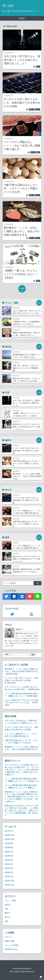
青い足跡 (8, 6)
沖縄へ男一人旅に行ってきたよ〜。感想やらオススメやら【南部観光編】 (26, 368)
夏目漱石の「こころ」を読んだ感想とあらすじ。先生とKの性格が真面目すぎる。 (22, 231)
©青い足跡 (14, 972)
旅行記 (7, 905)
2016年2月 (9, 872)
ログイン (8, 937)
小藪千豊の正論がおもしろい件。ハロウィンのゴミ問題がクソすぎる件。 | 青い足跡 (22, 799)
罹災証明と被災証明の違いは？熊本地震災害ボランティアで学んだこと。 (26, 572)
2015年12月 (10, 881)
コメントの (11, 945)
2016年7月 (9, 852)
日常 (38, 67)
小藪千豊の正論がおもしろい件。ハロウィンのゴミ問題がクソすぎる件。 (21, 188)
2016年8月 (9, 848)
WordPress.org (11, 949)
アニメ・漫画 (10, 901)
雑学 (38, 152)
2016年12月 (10, 835)
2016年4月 (9, 864)
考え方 (38, 109)
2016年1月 (9, 877)
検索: (7, 654)
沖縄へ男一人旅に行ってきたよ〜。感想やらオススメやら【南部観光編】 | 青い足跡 (22, 810)
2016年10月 (10, 839)
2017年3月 (9, 831)
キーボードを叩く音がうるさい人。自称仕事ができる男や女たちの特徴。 (22, 103)
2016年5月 (9, 860)
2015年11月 (10, 885)
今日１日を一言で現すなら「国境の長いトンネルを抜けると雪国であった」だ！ (22, 60)
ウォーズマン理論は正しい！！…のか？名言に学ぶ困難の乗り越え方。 (22, 146)
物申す (32, 109)
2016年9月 (9, 843)
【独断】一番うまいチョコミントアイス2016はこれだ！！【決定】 (21, 274)
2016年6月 (9, 856)
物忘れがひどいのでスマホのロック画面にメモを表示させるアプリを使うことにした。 (26, 427)
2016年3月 (9, 868)
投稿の (10, 941)
